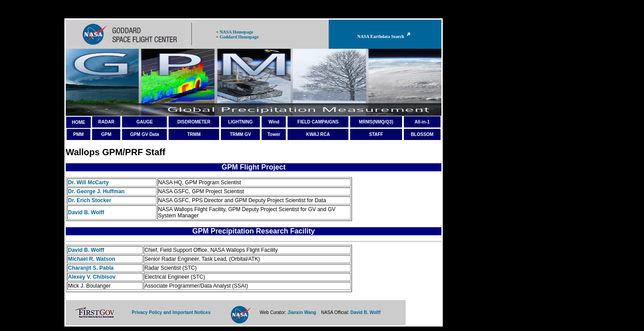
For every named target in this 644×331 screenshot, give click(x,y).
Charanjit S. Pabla (91, 268)
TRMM (194, 134)
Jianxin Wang (302, 312)
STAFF (376, 134)
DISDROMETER (194, 122)
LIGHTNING (240, 122)
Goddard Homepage (239, 37)
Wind (274, 122)
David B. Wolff (86, 212)
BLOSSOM (422, 134)
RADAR (106, 122)
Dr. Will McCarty (88, 182)
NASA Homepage (236, 32)
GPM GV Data (144, 134)
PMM (78, 134)
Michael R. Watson (92, 259)
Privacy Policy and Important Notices (171, 312)
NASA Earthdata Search (385, 36)
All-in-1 (422, 122)
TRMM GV (240, 134)
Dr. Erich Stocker (90, 200)
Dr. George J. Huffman (96, 191)
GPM (106, 134)
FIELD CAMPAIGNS (318, 122)
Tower (274, 134)
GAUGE (145, 122)
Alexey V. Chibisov (92, 277)
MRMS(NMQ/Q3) (376, 122)
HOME (78, 122)
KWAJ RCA (318, 134)
